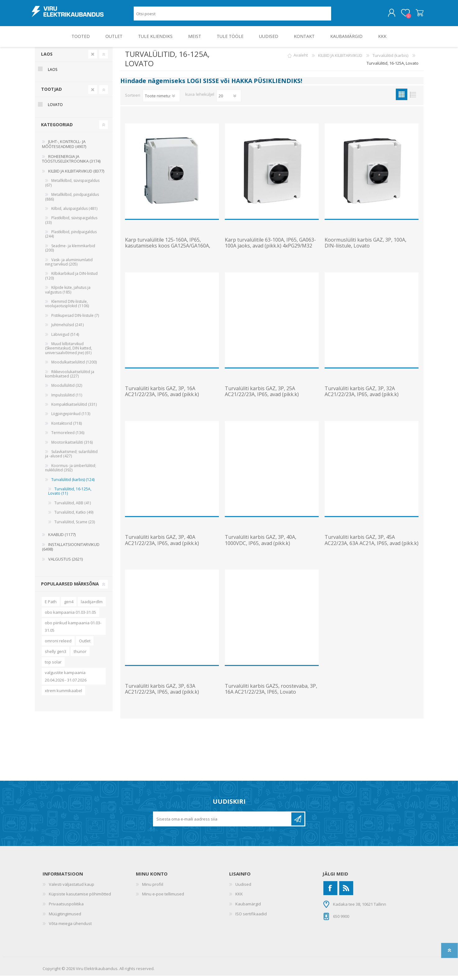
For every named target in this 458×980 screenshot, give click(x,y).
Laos (47, 58)
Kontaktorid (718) (67, 428)
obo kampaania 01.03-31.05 (70, 617)
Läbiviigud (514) (65, 339)
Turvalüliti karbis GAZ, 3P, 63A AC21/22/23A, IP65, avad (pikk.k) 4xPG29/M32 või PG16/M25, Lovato (166, 696)
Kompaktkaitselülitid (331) (74, 409)
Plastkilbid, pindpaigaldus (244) (71, 238)
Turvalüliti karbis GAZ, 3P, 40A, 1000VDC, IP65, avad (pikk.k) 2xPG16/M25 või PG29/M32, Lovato (266, 548)
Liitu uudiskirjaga (298, 823)
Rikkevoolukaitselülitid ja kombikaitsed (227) (70, 378)
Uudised (243, 889)
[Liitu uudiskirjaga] (223, 823)
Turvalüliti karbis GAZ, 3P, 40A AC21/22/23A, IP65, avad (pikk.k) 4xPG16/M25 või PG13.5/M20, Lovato (168, 548)
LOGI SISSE (203, 85)
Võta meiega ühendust (70, 928)
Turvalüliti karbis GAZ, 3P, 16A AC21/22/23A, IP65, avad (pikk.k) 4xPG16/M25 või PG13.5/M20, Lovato (168, 399)
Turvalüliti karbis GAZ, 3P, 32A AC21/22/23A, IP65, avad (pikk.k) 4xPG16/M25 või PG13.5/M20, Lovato (367, 399)
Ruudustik (402, 99)
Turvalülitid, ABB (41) (73, 507)
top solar (53, 666)
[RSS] (346, 892)
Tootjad (51, 93)
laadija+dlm (92, 606)
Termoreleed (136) (68, 437)
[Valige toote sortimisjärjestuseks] (161, 100)
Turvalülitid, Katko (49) (74, 517)
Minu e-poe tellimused (163, 898)
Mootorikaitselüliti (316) (72, 447)
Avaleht (301, 60)
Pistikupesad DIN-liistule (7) (75, 320)
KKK (239, 898)
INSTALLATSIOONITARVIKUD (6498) (71, 551)
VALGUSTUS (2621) (65, 563)
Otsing (338, 16)
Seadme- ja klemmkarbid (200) (70, 252)
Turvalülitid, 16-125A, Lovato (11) (70, 495)
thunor (80, 656)
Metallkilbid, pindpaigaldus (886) (72, 201)
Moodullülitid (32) (67, 390)
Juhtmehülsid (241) (67, 329)
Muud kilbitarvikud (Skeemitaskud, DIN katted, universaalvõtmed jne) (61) (69, 353)
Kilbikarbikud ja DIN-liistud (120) (71, 280)
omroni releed (58, 645)
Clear (93, 58)
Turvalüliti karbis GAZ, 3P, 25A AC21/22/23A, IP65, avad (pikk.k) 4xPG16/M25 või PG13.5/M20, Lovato (268, 399)
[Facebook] (330, 892)
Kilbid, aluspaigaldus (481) (74, 213)
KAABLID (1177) (62, 539)
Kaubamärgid (248, 908)
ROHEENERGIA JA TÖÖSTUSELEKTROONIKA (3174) (71, 163)
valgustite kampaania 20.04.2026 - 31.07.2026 (66, 681)
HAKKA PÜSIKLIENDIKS (266, 85)
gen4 (69, 606)
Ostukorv (416, 15)
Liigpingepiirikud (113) (71, 418)
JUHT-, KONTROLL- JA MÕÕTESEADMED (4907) (64, 148)
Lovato (55, 109)
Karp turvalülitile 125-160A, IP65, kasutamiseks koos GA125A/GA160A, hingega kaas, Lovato (168, 250)
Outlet (85, 645)
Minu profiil (153, 889)
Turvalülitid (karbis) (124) (73, 484)
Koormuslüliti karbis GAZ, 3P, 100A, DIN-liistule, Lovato (365, 247)
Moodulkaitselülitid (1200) (74, 366)
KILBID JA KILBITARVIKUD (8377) (76, 175)
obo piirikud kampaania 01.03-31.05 (73, 631)
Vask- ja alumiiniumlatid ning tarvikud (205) (69, 266)
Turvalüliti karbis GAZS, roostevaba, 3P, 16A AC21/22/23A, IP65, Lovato (271, 693)
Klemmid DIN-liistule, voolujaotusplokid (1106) (67, 308)
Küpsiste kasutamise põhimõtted (80, 898)
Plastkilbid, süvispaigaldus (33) (71, 224)
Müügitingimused (65, 918)
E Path (51, 606)
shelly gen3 (56, 656)
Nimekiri (413, 99)
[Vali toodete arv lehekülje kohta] (229, 100)
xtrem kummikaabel (63, 695)
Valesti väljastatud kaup (72, 889)
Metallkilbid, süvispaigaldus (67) (72, 187)
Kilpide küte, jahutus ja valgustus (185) (68, 294)
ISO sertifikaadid (251, 918)
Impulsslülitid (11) (67, 399)
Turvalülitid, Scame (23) (75, 526)
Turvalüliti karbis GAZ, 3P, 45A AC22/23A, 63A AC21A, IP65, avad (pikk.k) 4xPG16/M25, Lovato (372, 548)
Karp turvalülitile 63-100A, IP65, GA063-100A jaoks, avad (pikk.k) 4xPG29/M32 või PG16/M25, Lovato (270, 250)
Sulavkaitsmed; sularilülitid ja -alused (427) (71, 458)
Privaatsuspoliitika (66, 908)
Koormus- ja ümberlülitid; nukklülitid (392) (71, 472)
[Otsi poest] (232, 16)
